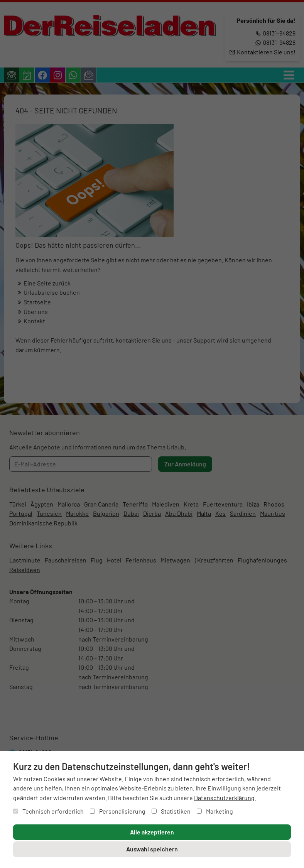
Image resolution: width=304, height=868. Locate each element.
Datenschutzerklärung (224, 798)
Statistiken (171, 811)
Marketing (215, 811)
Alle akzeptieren (152, 832)
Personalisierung (118, 811)
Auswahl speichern (152, 849)
